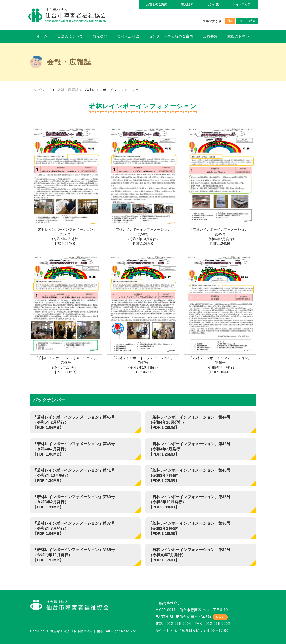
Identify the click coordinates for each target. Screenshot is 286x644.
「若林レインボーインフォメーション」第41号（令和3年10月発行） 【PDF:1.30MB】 (74, 476)
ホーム (42, 36)
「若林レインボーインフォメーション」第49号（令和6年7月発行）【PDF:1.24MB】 (220, 185)
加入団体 (187, 4)
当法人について (70, 36)
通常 (230, 21)
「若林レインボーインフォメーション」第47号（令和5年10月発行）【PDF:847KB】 (143, 313)
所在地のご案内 (157, 4)
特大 (252, 21)
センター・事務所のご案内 (171, 36)
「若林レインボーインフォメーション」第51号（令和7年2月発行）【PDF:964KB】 (66, 185)
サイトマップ (242, 4)
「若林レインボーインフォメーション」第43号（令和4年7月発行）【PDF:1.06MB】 (74, 449)
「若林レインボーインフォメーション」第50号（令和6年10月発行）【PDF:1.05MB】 (143, 185)
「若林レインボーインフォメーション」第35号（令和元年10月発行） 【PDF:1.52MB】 (74, 555)
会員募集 (210, 36)
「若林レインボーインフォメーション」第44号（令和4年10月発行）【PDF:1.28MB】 (189, 422)
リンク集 (213, 4)
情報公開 (100, 36)
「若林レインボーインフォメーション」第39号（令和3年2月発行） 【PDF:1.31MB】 (74, 502)
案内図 (220, 617)
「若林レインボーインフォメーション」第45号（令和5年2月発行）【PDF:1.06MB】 (74, 422)
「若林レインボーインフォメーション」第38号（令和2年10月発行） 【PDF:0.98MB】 (189, 502)
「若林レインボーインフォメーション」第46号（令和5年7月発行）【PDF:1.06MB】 (220, 313)
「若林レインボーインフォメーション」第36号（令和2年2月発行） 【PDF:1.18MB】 (189, 528)
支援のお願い (238, 36)
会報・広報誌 (128, 36)
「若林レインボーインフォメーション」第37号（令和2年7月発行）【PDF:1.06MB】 (74, 528)
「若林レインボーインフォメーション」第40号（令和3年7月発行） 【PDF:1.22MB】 (189, 476)
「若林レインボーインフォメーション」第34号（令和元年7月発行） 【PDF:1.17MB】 (189, 555)
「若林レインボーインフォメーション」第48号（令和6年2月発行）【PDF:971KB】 (66, 313)
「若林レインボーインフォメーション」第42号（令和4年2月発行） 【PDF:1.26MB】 (189, 449)
